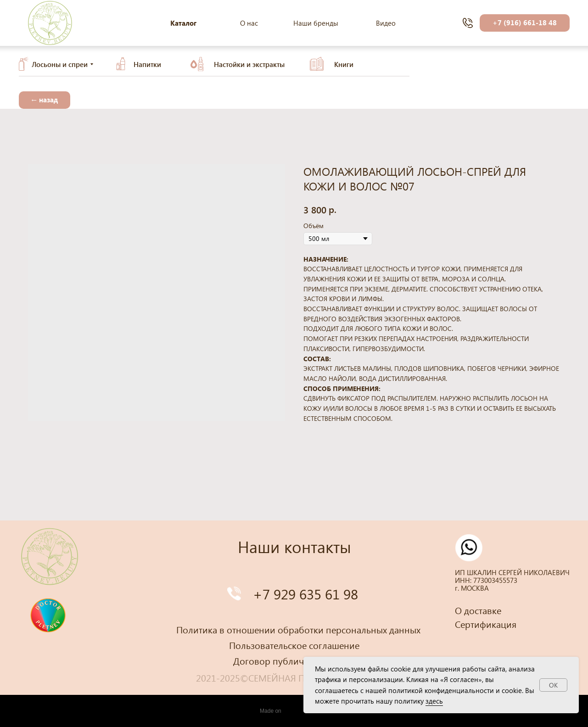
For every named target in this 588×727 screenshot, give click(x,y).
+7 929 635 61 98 (305, 594)
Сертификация (486, 624)
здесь (434, 701)
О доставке (478, 610)
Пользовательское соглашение (294, 645)
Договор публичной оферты (294, 660)
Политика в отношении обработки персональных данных (298, 629)
